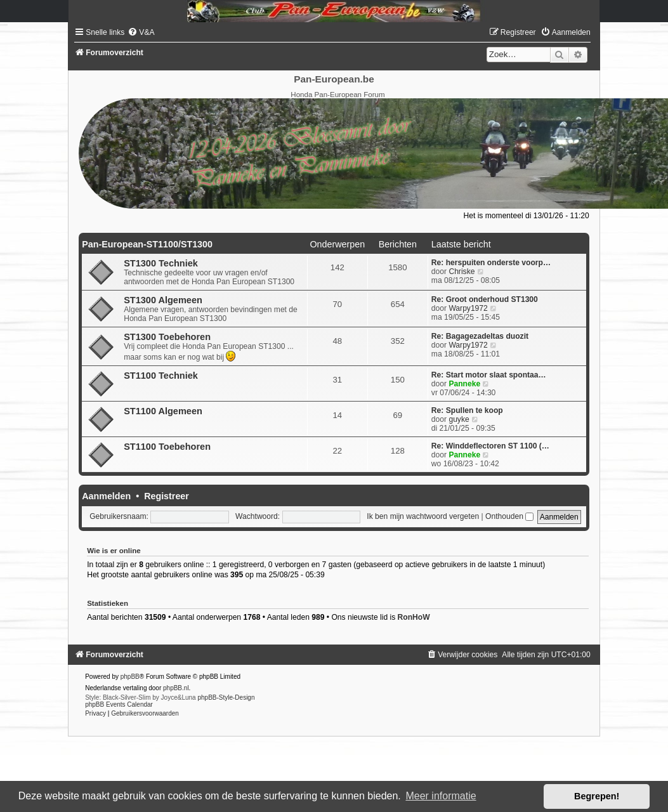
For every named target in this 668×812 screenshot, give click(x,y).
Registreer (167, 496)
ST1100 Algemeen (163, 411)
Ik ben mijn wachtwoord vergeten (423, 516)
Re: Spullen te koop (467, 410)
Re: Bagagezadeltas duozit (480, 336)
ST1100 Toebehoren (167, 447)
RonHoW (414, 617)
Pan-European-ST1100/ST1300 (147, 244)
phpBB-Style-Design (226, 697)
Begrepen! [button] (597, 796)
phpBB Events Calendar (119, 704)
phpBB (130, 677)
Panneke (464, 384)
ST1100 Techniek (161, 376)
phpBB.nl (176, 688)
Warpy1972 (468, 308)
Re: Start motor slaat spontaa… (489, 375)
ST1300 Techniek (161, 263)
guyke (459, 419)
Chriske (462, 272)
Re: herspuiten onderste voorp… (491, 263)
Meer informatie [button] (441, 796)
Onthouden (509, 516)
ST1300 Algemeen (163, 300)
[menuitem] (141, 32)
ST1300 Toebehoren (167, 337)
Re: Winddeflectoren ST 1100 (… (490, 446)
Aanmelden (106, 496)
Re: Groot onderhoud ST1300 (485, 299)
